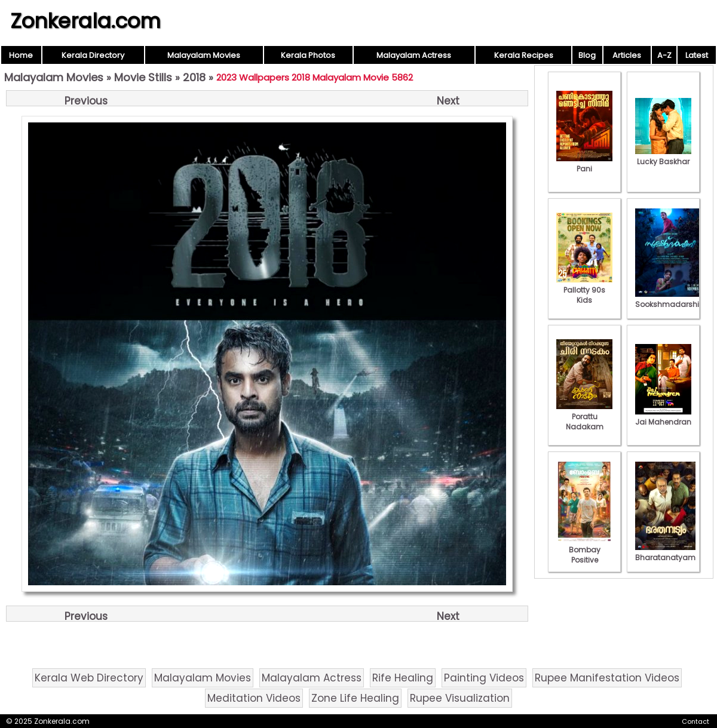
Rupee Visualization (460, 698)
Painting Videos (484, 678)
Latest (697, 55)
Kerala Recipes (524, 55)
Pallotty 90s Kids (584, 290)
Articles (627, 55)
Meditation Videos (254, 698)
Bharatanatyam (665, 552)
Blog (587, 55)
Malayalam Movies (204, 55)
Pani (584, 164)
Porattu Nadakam (584, 417)
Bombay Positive (584, 550)
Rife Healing (403, 678)
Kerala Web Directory (89, 678)
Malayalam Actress (414, 55)
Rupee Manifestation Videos (607, 678)
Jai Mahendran (663, 417)
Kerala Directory (93, 55)
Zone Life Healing (355, 698)
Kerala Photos (308, 55)
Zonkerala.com (85, 21)
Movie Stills (143, 77)
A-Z (664, 55)
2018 (194, 77)
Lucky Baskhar (663, 156)
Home (21, 55)
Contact (695, 721)
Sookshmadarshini (670, 299)
